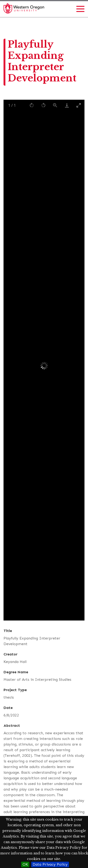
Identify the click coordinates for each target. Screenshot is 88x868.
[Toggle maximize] (79, 105)
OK (25, 864)
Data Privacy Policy (50, 864)
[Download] (67, 105)
